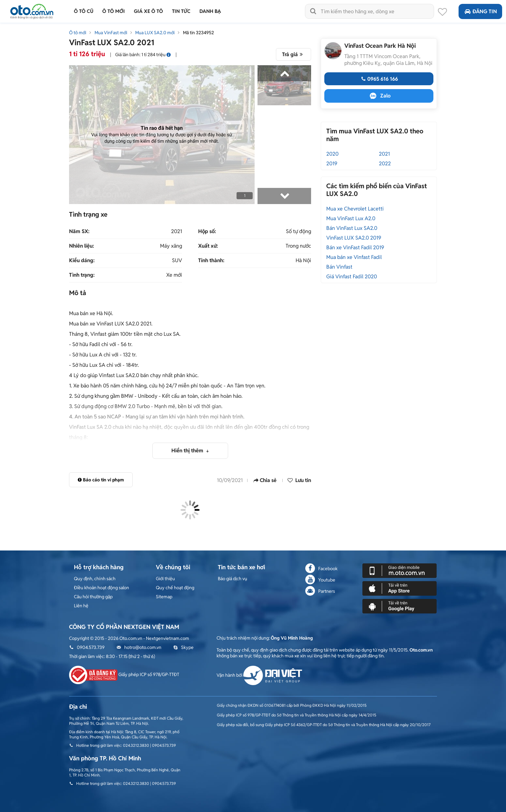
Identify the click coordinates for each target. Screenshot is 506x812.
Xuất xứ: (208, 246)
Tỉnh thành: (211, 261)
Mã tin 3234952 (198, 33)
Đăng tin (480, 11)
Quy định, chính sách (95, 579)
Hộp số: (207, 231)
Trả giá (293, 54)
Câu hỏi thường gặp (93, 597)
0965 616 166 (379, 79)
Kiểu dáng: (82, 261)
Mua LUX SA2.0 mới (155, 33)
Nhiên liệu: (81, 246)
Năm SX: (79, 231)
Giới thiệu (165, 579)
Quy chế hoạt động (175, 588)
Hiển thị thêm (188, 451)
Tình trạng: (82, 275)
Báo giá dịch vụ (233, 579)
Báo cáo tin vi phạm (101, 480)
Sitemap (164, 597)
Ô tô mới (78, 33)
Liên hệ (81, 606)
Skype (183, 647)
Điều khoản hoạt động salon (101, 588)
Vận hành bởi (259, 675)
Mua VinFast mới (111, 33)
